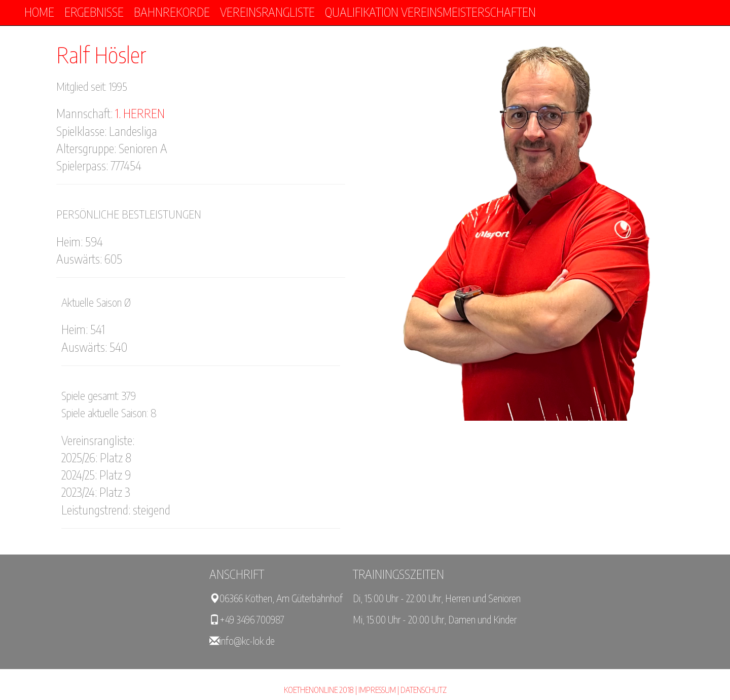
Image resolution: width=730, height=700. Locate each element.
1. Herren (140, 113)
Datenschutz (424, 690)
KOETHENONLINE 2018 (319, 690)
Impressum (377, 690)
